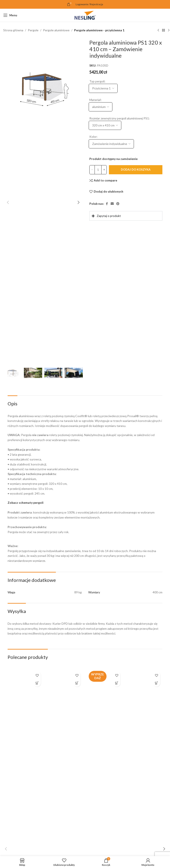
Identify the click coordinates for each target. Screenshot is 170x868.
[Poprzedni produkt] (158, 30)
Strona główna (13, 30)
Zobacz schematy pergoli (26, 503)
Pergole (33, 30)
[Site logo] (85, 15)
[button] (8, 202)
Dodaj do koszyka (136, 170)
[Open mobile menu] (10, 15)
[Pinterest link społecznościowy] (118, 204)
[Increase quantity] (104, 170)
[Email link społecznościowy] (112, 204)
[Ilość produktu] (98, 170)
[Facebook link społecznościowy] (107, 204)
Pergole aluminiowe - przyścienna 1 (99, 30)
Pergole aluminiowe (56, 30)
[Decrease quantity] (92, 170)
